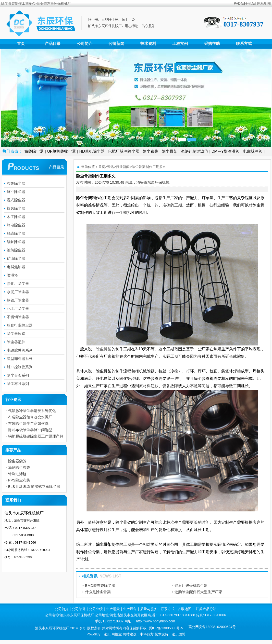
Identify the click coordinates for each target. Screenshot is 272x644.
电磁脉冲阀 (253, 151)
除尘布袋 (150, 151)
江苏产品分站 (206, 609)
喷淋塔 (12, 275)
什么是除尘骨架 (98, 592)
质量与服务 (149, 609)
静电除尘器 (16, 225)
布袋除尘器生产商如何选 (28, 423)
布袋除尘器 (34, 151)
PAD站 (239, 3)
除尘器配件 (16, 342)
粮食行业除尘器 (20, 325)
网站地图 (264, 3)
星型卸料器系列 (20, 359)
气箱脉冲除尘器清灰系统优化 (32, 411)
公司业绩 (96, 609)
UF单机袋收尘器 (62, 151)
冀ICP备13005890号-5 (166, 628)
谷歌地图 (185, 609)
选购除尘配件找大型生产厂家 (198, 592)
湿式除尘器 (16, 200)
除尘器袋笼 (17, 461)
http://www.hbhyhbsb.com (156, 621)
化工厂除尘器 (18, 308)
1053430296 (23, 557)
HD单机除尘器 (92, 151)
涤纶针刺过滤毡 (194, 151)
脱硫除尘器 (16, 233)
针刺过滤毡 (17, 474)
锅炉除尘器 (16, 242)
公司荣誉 (79, 609)
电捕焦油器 (16, 267)
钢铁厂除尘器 (18, 300)
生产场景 (113, 609)
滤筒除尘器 (16, 250)
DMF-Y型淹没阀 (226, 151)
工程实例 (180, 44)
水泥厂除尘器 (18, 292)
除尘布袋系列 (18, 384)
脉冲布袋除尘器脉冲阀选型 (30, 430)
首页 (21, 44)
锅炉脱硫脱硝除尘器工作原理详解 (36, 436)
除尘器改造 (16, 334)
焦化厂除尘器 (18, 283)
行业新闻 (123, 167)
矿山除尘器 (16, 258)
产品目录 (53, 44)
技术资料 (148, 44)
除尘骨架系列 (18, 375)
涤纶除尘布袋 (19, 467)
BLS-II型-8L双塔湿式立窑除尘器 (34, 486)
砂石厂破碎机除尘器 (191, 585)
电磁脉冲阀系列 (20, 350)
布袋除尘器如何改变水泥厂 (30, 417)
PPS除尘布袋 (19, 480)
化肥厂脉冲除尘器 (124, 151)
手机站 (250, 3)
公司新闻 (116, 44)
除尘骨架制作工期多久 (149, 167)
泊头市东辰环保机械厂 (155, 182)
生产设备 (130, 609)
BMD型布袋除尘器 (100, 585)
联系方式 (244, 44)
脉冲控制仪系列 (20, 367)
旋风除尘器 (16, 208)
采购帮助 (212, 44)
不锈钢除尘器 (18, 317)
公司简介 (85, 44)
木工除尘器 (16, 217)
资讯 (111, 167)
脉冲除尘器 (16, 192)
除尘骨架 (170, 151)
